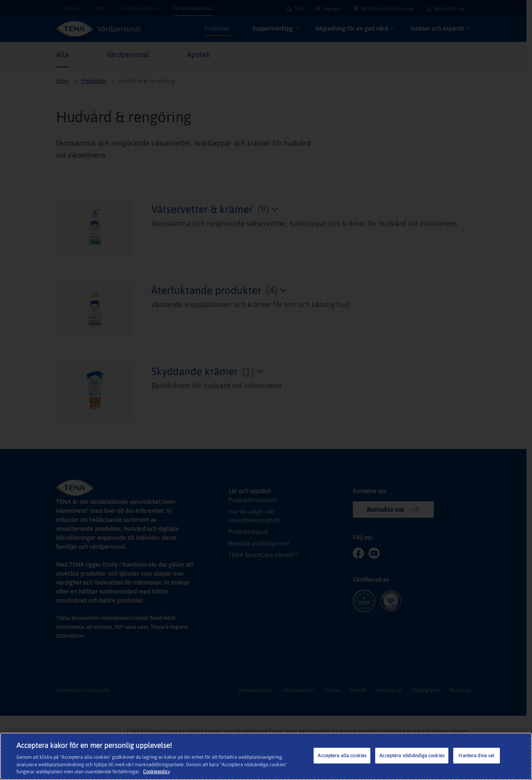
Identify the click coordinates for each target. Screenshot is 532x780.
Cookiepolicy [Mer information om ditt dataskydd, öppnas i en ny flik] (156, 772)
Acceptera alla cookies (342, 756)
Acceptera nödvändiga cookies (412, 756)
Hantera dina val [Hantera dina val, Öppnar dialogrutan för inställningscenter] (476, 756)
